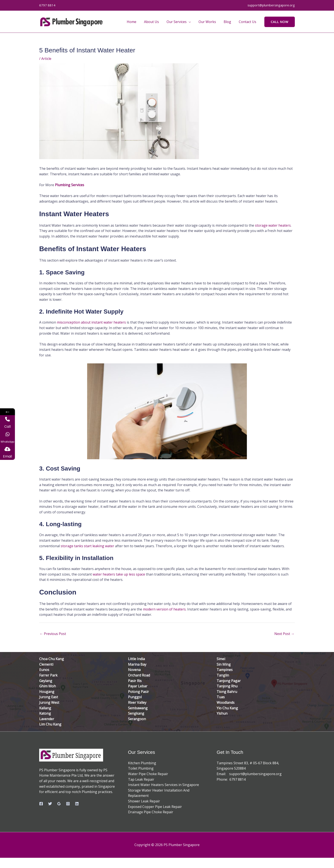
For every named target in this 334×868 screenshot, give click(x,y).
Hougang (47, 692)
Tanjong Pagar (229, 681)
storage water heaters (273, 225)
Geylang (46, 681)
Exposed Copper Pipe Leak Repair (155, 807)
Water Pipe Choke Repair (148, 774)
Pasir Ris (135, 681)
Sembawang (138, 708)
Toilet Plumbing (141, 768)
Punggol (135, 697)
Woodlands (226, 702)
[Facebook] (41, 804)
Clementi (46, 664)
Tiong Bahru (227, 692)
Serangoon (137, 719)
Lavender (47, 719)
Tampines (225, 670)
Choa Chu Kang (52, 659)
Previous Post (53, 634)
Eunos (44, 670)
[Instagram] (68, 804)
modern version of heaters (164, 609)
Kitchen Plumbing (142, 763)
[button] (192, 22)
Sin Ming (224, 664)
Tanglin (223, 675)
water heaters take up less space (119, 574)
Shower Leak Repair (144, 801)
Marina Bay (137, 664)
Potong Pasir (138, 692)
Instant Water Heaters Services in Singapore (163, 785)
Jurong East (49, 697)
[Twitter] (50, 804)
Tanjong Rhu (227, 686)
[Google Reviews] (59, 804)
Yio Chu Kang (227, 708)
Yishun (222, 713)
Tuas (221, 697)
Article (46, 59)
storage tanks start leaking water (87, 546)
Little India (136, 659)
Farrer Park (48, 675)
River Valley (137, 702)
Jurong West (49, 702)
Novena (134, 670)
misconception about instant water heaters (91, 322)
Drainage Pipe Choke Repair (151, 812)
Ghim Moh (48, 686)
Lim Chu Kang (50, 724)
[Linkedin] (77, 804)
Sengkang (136, 713)
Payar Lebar (138, 686)
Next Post (284, 634)
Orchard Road (139, 675)
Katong (45, 713)
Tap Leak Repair (141, 779)
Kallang (45, 708)
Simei (221, 659)
